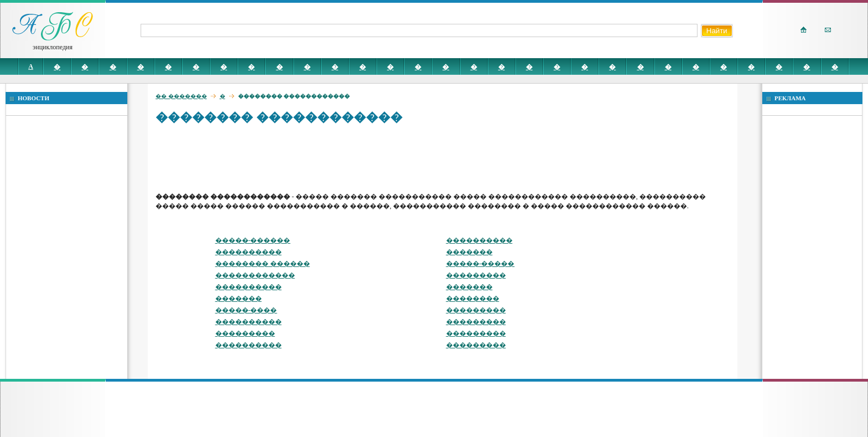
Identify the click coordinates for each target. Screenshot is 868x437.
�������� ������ (263, 264)
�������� (473, 299)
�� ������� (181, 96)
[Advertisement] (357, 158)
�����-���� (246, 310)
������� (469, 252)
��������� (476, 275)
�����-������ (253, 240)
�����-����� (480, 264)
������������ (255, 275)
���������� (479, 240)
